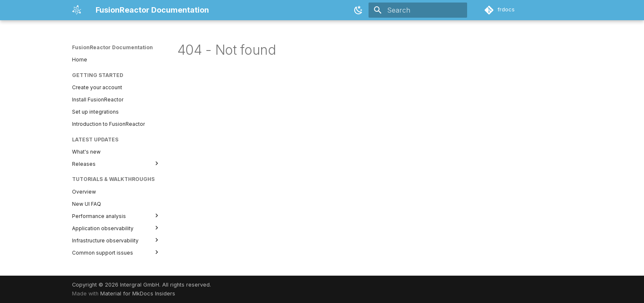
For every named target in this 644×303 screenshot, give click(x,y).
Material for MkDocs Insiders (138, 294)
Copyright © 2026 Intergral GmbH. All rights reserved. (142, 285)
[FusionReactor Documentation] (77, 10)
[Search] (418, 10)
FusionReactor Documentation (112, 47)
